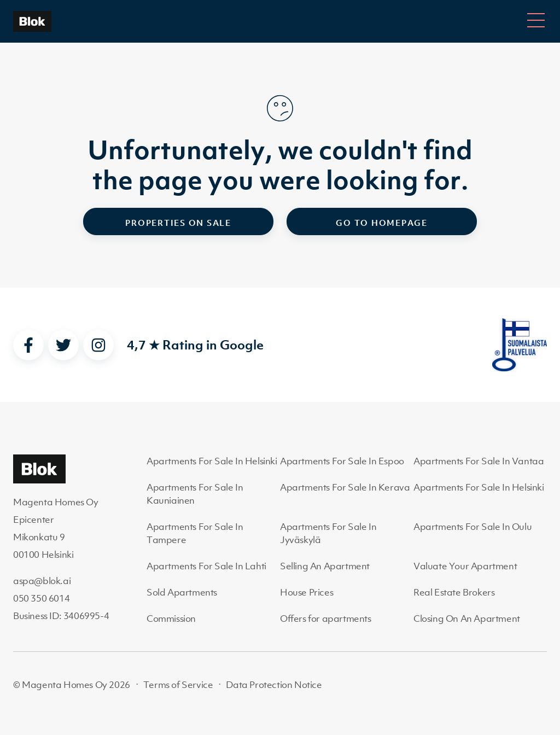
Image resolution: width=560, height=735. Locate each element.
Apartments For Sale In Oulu (472, 527)
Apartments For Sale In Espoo (342, 461)
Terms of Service (178, 685)
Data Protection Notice (274, 685)
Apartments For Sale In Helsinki (212, 461)
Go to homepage (382, 223)
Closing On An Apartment (467, 619)
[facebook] (28, 345)
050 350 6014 (41, 598)
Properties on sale (178, 223)
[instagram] (98, 345)
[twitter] (63, 345)
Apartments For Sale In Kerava (345, 487)
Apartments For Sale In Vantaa (479, 461)
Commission (171, 619)
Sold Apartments (182, 592)
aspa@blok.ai (42, 581)
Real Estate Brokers (454, 592)
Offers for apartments (326, 619)
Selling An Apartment (325, 566)
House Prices (307, 592)
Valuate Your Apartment (465, 566)
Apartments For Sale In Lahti (206, 566)
